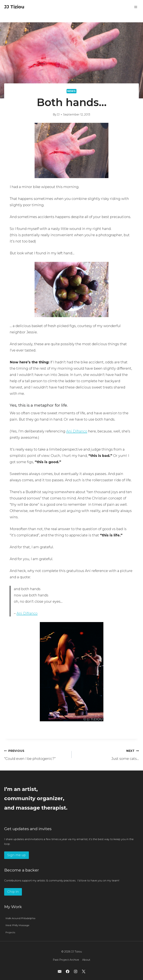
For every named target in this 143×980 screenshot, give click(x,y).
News (71, 91)
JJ (58, 115)
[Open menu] (136, 7)
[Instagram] (76, 971)
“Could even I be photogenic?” (36, 754)
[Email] (60, 971)
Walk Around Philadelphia (20, 918)
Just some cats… (107, 754)
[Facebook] (68, 971)
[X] (84, 971)
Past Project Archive (66, 960)
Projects (10, 932)
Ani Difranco (77, 431)
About (86, 960)
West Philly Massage (17, 925)
